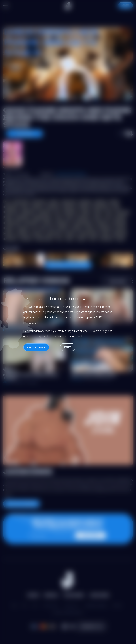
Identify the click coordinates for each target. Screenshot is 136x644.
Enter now (36, 347)
